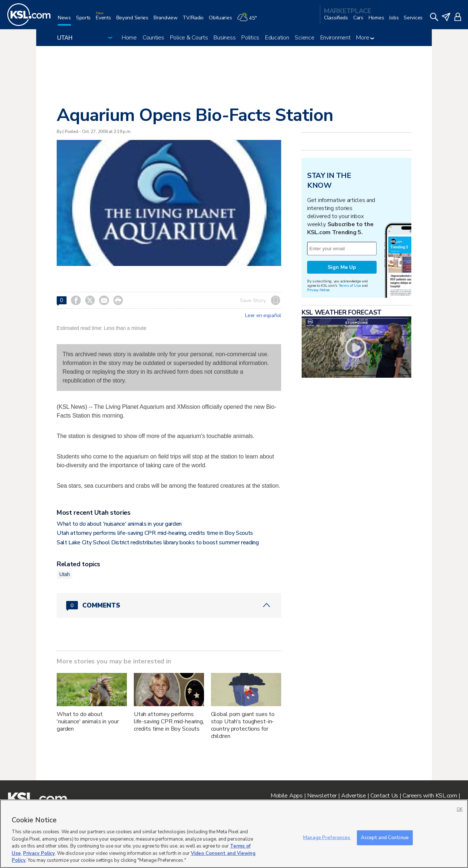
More (365, 38)
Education (277, 38)
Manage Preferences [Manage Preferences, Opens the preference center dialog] (327, 837)
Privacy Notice (318, 290)
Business (224, 38)
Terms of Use (350, 285)
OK (460, 809)
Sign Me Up (342, 267)
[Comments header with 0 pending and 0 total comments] (169, 605)
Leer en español (263, 316)
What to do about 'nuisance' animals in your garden (119, 524)
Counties (153, 38)
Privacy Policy (39, 853)
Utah (65, 574)
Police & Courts (189, 38)
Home (129, 38)
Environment (335, 38)
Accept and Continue (385, 837)
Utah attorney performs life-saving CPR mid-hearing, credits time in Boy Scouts (155, 533)
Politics (250, 38)
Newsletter (322, 796)
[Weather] (249, 21)
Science (304, 38)
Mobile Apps (287, 796)
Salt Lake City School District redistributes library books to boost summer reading (158, 542)
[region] (234, 834)
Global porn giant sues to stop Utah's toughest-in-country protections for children (243, 725)
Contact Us (384, 796)
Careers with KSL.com (430, 796)
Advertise (353, 796)
